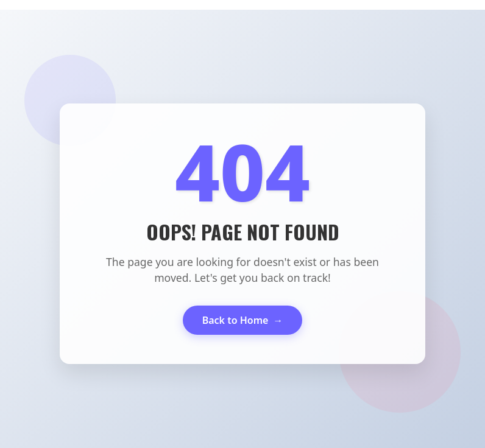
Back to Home (243, 320)
